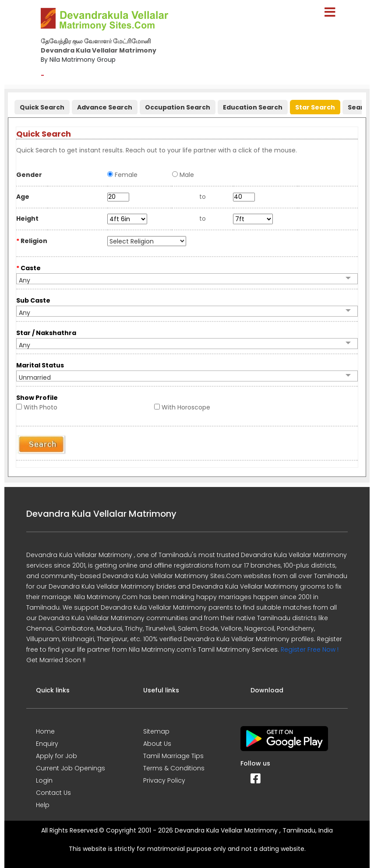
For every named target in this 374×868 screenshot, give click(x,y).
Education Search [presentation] (253, 107)
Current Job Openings (71, 768)
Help (43, 805)
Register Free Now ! (310, 649)
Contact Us (53, 793)
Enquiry (47, 744)
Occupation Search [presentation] (178, 107)
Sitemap (156, 731)
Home (45, 731)
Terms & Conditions (174, 768)
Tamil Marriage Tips (173, 756)
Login (44, 780)
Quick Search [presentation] (42, 107)
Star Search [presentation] (315, 107)
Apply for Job (56, 756)
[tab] (41, 105)
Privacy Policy (164, 780)
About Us (157, 744)
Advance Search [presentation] (105, 107)
